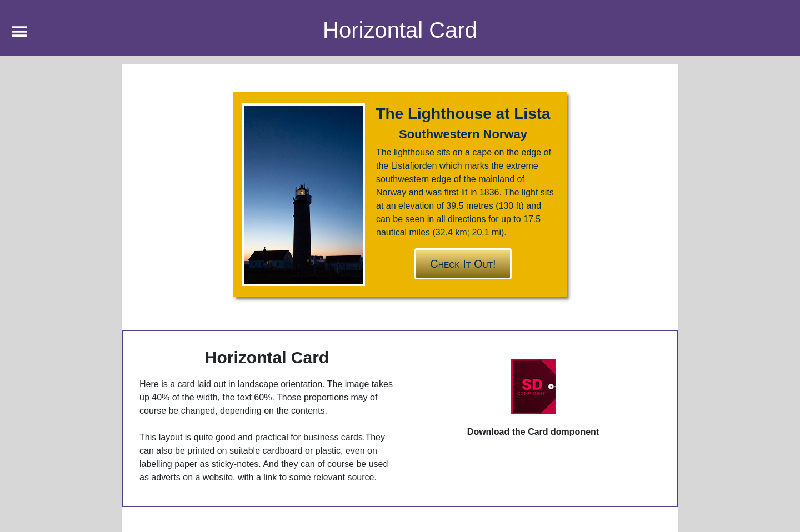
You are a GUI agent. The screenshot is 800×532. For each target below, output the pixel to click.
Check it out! (463, 264)
